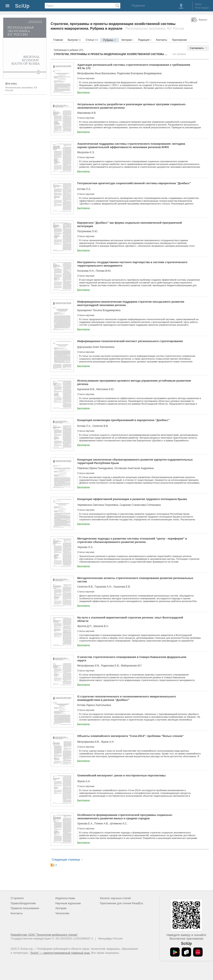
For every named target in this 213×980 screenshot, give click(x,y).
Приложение (179, 40)
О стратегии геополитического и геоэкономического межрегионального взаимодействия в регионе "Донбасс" (127, 698)
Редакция (145, 40)
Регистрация (202, 8)
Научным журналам (68, 903)
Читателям (62, 913)
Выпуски (74, 40)
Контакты (162, 40)
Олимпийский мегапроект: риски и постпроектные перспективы (122, 775)
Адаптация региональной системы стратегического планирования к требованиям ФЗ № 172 (134, 66)
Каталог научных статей (115, 898)
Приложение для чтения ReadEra (121, 903)
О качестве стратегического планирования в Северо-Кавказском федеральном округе (132, 659)
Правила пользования (25, 908)
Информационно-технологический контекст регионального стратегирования (130, 341)
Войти (198, 4)
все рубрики (179, 54)
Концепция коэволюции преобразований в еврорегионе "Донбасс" (124, 420)
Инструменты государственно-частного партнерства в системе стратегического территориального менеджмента (132, 264)
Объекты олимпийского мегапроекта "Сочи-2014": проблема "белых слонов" (131, 736)
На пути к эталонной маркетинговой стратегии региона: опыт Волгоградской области (130, 619)
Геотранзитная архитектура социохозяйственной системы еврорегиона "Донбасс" (134, 183)
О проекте (17, 898)
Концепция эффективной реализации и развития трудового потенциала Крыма (132, 499)
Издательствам (65, 898)
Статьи (92, 40)
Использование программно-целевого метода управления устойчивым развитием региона (134, 382)
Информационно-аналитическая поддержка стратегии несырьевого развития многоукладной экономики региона (131, 303)
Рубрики (110, 40)
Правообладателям (23, 903)
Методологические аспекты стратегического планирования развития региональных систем (135, 580)
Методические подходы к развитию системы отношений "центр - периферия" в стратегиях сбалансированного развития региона (132, 540)
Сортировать (197, 48)
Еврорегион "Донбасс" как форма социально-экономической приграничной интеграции (130, 224)
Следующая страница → (68, 860)
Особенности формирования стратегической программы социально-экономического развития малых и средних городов (125, 817)
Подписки (138, 6)
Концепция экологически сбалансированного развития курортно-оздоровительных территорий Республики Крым (135, 461)
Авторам (127, 40)
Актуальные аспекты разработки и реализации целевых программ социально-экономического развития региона (132, 106)
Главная (58, 40)
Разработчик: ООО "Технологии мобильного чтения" (44, 935)
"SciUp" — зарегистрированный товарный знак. (60, 953)
